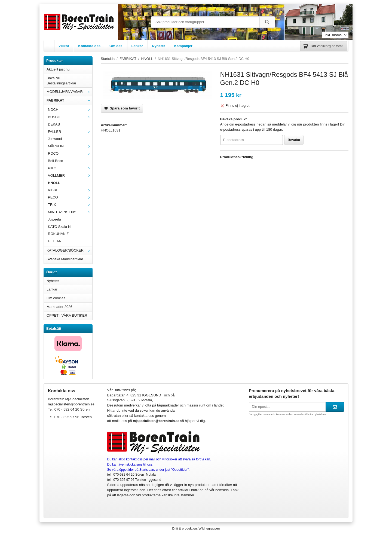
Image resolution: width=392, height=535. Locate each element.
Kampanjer (183, 46)
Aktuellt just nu (58, 69)
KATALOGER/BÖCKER (69, 250)
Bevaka (294, 140)
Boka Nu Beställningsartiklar (61, 81)
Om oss (116, 46)
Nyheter (158, 46)
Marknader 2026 (59, 307)
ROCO (70, 153)
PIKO (70, 168)
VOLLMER (70, 175)
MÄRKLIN (70, 146)
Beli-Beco (56, 161)
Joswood (55, 139)
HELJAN (55, 241)
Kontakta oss (89, 46)
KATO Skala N (59, 227)
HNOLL (54, 183)
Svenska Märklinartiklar (65, 259)
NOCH (70, 110)
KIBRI (70, 190)
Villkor (64, 46)
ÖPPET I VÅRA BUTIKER (67, 315)
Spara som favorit (122, 108)
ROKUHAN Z (58, 234)
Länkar (137, 46)
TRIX (70, 205)
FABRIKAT (69, 100)
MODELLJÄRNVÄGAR (69, 92)
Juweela (54, 219)
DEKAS (54, 124)
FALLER (70, 132)
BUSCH (70, 117)
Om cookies (56, 298)
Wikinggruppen (209, 528)
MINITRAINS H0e (70, 212)
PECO (70, 197)
